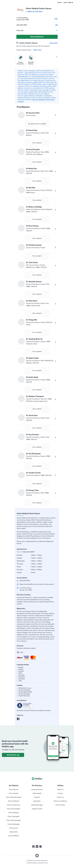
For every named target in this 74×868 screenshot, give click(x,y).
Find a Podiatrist (14, 801)
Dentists (37, 797)
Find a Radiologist (14, 824)
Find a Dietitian (14, 813)
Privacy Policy (60, 805)
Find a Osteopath (14, 817)
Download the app (13, 755)
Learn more (54, 43)
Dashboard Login (37, 805)
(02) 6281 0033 (25, 581)
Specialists (37, 801)
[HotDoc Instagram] (40, 847)
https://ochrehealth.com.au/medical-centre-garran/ (37, 584)
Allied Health (37, 793)
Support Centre (37, 809)
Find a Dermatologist (14, 820)
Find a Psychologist (14, 809)
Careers (60, 793)
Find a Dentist (14, 793)
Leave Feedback (14, 836)
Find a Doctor (14, 790)
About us (60, 790)
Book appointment (37, 37)
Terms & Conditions (60, 801)
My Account (14, 828)
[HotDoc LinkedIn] (37, 847)
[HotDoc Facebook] (34, 847)
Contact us (60, 797)
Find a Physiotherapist (14, 797)
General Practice (37, 790)
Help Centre (14, 832)
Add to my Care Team (34, 12)
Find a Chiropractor (14, 805)
